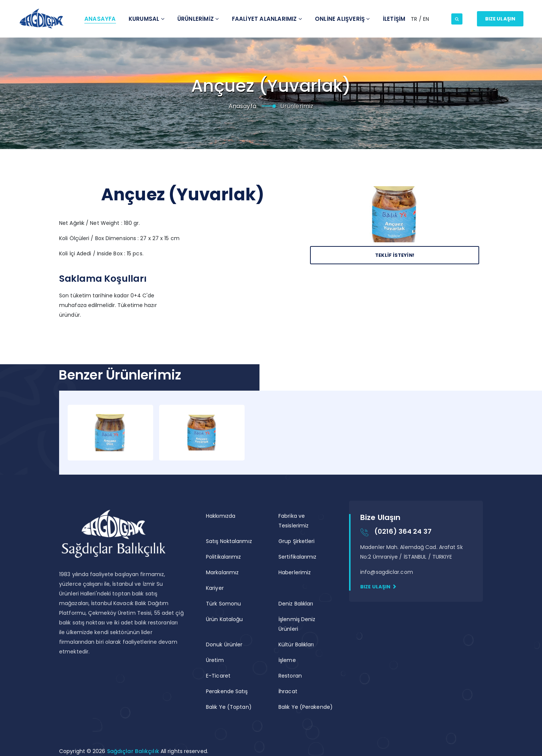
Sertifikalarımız (298, 557)
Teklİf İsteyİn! (395, 255)
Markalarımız (222, 572)
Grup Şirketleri (297, 541)
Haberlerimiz (295, 572)
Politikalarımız (224, 557)
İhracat (288, 691)
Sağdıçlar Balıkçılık (134, 751)
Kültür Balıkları (296, 644)
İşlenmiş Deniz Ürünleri (297, 624)
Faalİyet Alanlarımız (267, 19)
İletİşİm (394, 19)
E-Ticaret (218, 676)
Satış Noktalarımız (229, 541)
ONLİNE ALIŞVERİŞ (343, 19)
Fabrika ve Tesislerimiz (293, 521)
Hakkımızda (221, 516)
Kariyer (215, 588)
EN (426, 19)
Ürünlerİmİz (198, 19)
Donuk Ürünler (224, 644)
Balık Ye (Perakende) (306, 707)
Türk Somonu (223, 604)
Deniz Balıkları (296, 604)
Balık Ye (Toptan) (229, 707)
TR (415, 19)
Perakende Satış (227, 691)
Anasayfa (100, 19)
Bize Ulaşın (500, 19)
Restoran (290, 676)
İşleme (287, 660)
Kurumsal (147, 19)
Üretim (215, 660)
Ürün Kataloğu (224, 619)
